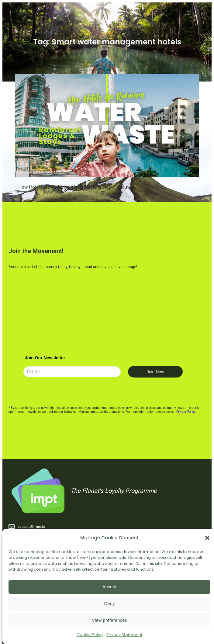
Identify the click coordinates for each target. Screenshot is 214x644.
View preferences (109, 620)
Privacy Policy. (186, 412)
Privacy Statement (124, 635)
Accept (109, 587)
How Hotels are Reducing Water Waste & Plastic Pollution (76, 187)
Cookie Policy (90, 635)
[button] (207, 538)
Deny (109, 603)
